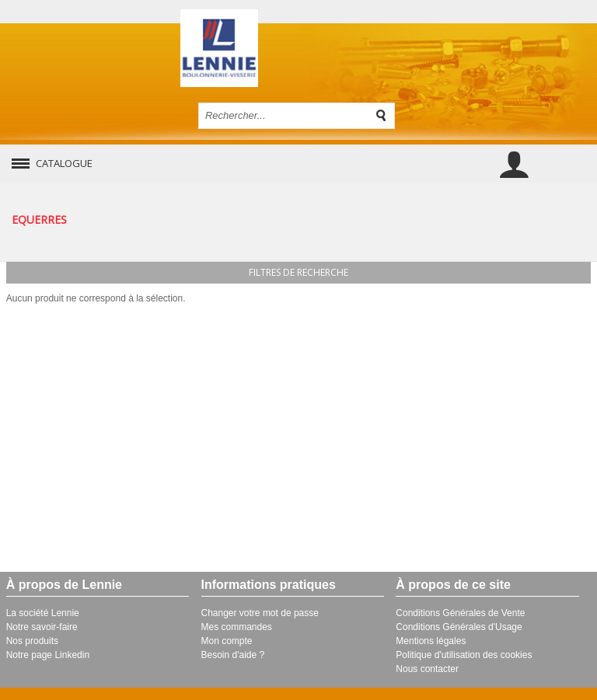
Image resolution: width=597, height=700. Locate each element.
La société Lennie (43, 613)
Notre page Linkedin (48, 655)
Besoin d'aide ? (233, 655)
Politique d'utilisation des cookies (464, 655)
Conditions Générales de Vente (460, 613)
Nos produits (32, 641)
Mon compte (227, 641)
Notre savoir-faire (42, 627)
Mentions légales (431, 641)
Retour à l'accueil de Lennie (299, 48)
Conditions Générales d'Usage (459, 627)
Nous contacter (427, 669)
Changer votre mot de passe (260, 613)
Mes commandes (237, 627)
